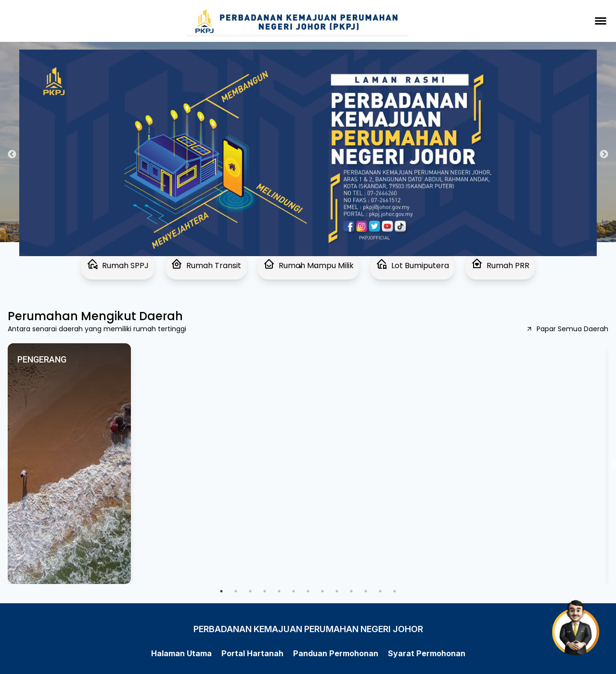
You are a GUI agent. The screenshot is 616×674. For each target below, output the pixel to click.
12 (380, 591)
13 (395, 591)
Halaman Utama (181, 653)
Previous (12, 155)
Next (604, 155)
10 (351, 591)
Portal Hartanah (252, 653)
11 (366, 591)
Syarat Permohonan (427, 653)
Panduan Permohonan (336, 653)
